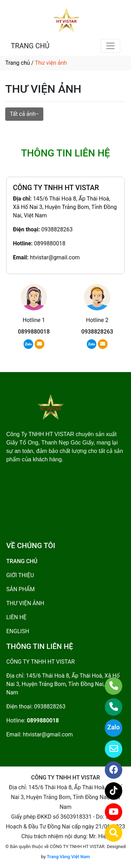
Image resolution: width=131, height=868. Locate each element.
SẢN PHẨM (20, 589)
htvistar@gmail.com (55, 257)
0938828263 (57, 229)
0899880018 (50, 243)
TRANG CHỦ (30, 46)
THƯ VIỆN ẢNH (25, 603)
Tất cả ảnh (23, 114)
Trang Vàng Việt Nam (68, 857)
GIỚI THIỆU (20, 575)
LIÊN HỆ (16, 617)
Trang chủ (18, 63)
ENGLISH (18, 631)
